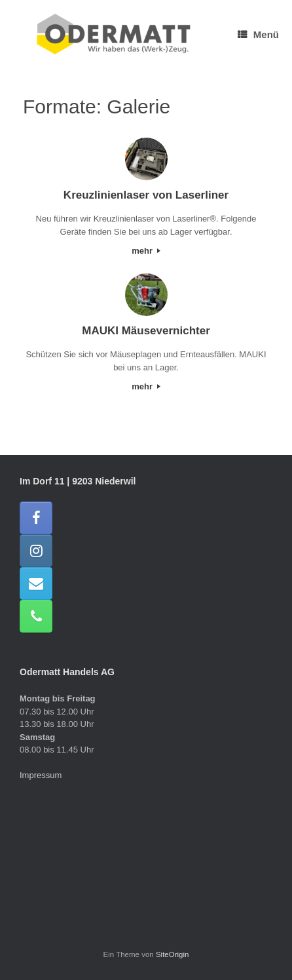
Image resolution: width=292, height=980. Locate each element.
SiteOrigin (173, 954)
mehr (146, 251)
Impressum (41, 775)
